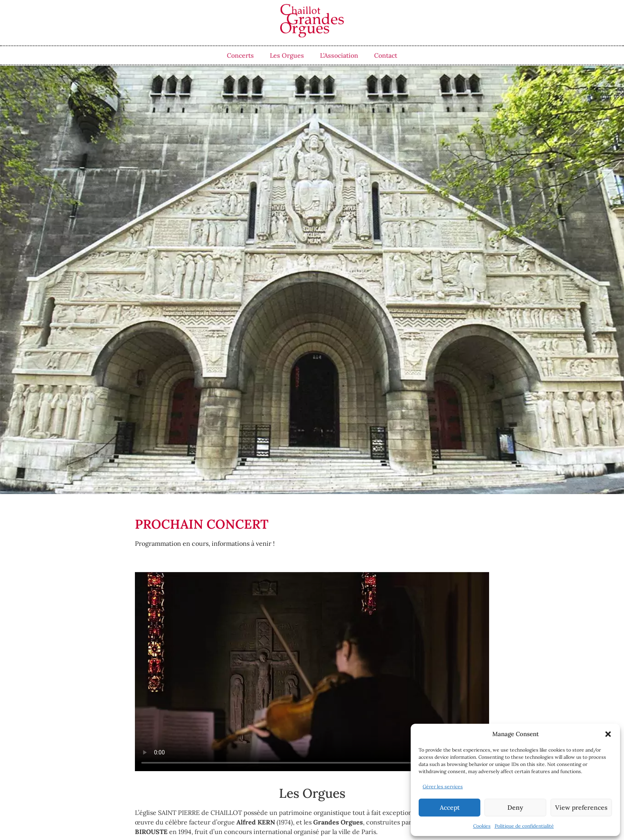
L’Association (339, 55)
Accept (449, 808)
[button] (608, 734)
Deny (515, 808)
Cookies (482, 826)
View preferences (581, 808)
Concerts (240, 55)
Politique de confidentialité (524, 826)
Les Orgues (287, 55)
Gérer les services (443, 786)
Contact (386, 55)
